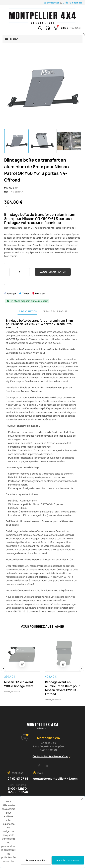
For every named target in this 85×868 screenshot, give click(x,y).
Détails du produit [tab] (55, 311)
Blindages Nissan (12, 691)
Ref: (7, 192)
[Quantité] (20, 272)
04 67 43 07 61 (18, 778)
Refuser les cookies (36, 860)
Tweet (26, 293)
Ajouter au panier (53, 272)
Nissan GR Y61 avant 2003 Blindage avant (19, 684)
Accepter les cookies (68, 860)
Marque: (9, 188)
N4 (17, 188)
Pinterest (40, 293)
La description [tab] (27, 311)
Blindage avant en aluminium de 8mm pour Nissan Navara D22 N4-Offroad (62, 688)
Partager (11, 293)
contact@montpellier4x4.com (50, 756)
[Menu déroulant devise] (75, 28)
